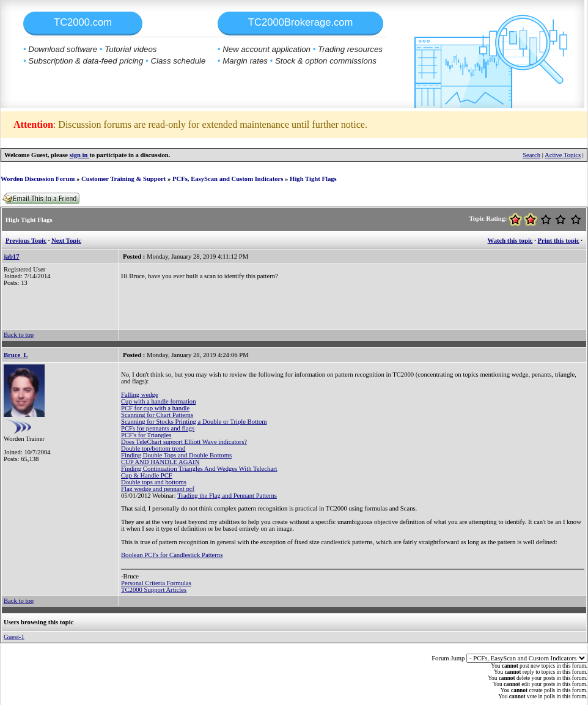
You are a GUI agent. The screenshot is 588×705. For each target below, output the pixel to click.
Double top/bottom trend (153, 448)
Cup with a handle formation (159, 401)
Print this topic (559, 241)
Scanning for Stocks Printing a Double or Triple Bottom (194, 422)
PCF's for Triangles (146, 435)
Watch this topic (510, 241)
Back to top (19, 335)
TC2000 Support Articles (154, 590)
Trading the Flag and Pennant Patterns (227, 496)
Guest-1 (14, 637)
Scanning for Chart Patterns (157, 415)
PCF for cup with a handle (155, 408)
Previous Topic (26, 241)
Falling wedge (140, 395)
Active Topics (563, 155)
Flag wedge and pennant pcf (158, 489)
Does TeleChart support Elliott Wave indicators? (184, 442)
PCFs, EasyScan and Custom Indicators (228, 179)
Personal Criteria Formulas (156, 583)
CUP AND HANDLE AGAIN (160, 462)
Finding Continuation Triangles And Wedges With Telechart (199, 469)
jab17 (11, 257)
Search (531, 155)
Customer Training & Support (123, 179)
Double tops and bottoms (154, 482)
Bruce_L (16, 355)
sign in (80, 155)
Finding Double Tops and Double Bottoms (176, 455)
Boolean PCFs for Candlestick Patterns (172, 555)
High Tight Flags (313, 179)
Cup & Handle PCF (147, 475)
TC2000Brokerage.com (301, 22)
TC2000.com (83, 22)
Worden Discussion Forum (38, 179)
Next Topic (66, 241)
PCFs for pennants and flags (158, 428)
